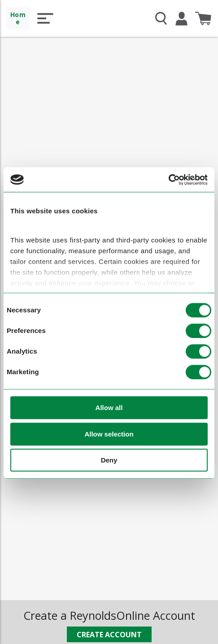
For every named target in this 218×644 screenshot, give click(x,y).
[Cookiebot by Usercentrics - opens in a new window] (168, 180)
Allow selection (109, 434)
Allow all (109, 408)
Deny (109, 460)
